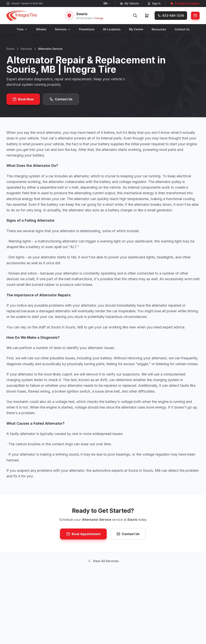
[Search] (135, 16)
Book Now (23, 99)
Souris (10, 49)
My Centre (136, 29)
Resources (159, 29)
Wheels (41, 29)
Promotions (87, 29)
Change (99, 18)
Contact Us (182, 29)
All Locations (112, 29)
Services (63, 29)
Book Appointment (83, 534)
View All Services (103, 561)
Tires (22, 29)
